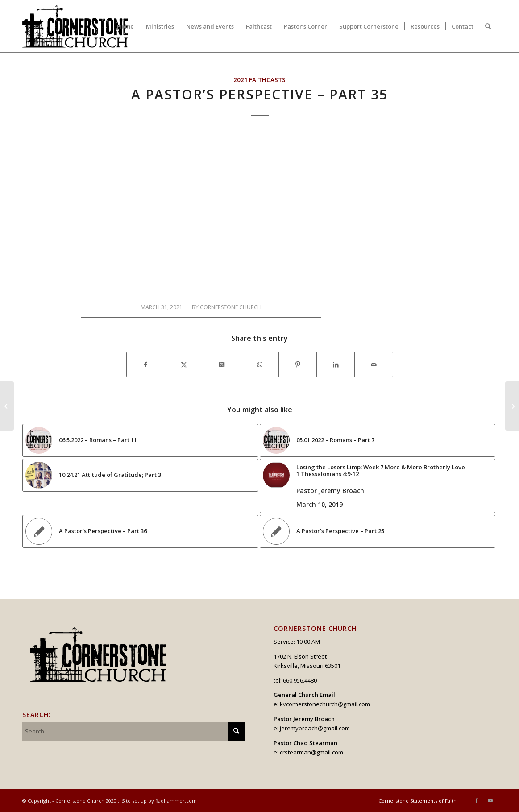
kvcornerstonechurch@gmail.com (325, 704)
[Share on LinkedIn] (336, 365)
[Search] (488, 26)
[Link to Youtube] (490, 800)
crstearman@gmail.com (311, 752)
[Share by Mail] (374, 365)
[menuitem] (125, 26)
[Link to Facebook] (477, 800)
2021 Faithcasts (259, 80)
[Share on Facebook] (146, 365)
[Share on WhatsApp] (260, 365)
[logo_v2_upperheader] (81, 26)
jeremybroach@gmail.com (315, 728)
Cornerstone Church (231, 307)
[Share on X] (184, 365)
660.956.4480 (300, 680)
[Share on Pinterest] (298, 365)
